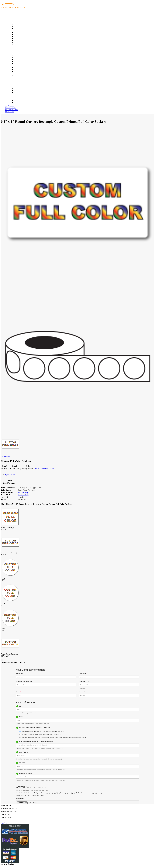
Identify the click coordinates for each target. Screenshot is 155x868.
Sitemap (17, 93)
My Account (14, 96)
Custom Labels (10, 108)
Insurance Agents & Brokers (24, 36)
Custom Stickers (15, 65)
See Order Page (23, 492)
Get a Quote (18, 69)
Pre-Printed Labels (12, 110)
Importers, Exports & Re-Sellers (25, 40)
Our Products (14, 17)
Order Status (18, 89)
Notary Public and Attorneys (24, 42)
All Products (9, 106)
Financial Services (20, 50)
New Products (19, 25)
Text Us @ (8, 821)
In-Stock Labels (19, 19)
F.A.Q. (16, 83)
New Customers (19, 102)
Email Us (4, 823)
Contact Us (13, 85)
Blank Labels (10, 112)
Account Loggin (19, 100)
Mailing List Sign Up (21, 91)
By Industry (14, 31)
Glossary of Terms (20, 81)
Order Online (5, 457)
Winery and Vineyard (21, 38)
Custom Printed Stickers (22, 48)
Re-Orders (13, 94)
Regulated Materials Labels (23, 60)
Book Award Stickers (21, 63)
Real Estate (18, 56)
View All (17, 32)
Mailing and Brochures (22, 52)
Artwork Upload (19, 71)
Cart (11, 98)
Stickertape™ (19, 54)
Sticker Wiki (18, 79)
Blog (15, 77)
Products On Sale (20, 23)
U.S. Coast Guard (20, 58)
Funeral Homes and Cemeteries (25, 62)
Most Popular (18, 27)
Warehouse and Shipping (22, 46)
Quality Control (19, 34)
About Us (13, 73)
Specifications (10, 475)
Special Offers (19, 29)
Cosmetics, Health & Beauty (24, 44)
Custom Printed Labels (22, 21)
